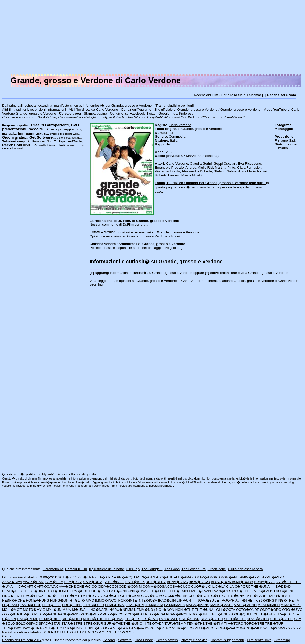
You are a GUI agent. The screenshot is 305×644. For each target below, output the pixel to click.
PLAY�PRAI (155, 614)
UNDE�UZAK (96, 628)
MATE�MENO (245, 605)
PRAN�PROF (177, 614)
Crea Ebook (144, 640)
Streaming (282, 640)
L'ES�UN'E (241, 591)
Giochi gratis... (15, 137)
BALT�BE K (135, 582)
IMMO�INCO (106, 600)
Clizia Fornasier (249, 167)
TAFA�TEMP (175, 624)
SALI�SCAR (189, 619)
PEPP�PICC (113, 614)
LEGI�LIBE (51, 605)
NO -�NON (165, 610)
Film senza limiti (259, 640)
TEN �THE (196, 624)
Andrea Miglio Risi (199, 167)
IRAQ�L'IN (167, 600)
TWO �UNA (33, 628)
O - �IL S (133, 619)
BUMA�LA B (264, 582)
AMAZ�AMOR (206, 577)
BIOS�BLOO (199, 582)
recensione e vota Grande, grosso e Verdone (247, 273)
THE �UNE (220, 614)
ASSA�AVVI (12, 582)
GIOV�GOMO (152, 596)
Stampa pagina (95, 113)
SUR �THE (114, 624)
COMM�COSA (154, 586)
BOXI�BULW (242, 582)
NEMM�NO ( (145, 610)
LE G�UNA (236, 596)
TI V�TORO (234, 624)
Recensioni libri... (18, 145)
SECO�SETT (235, 619)
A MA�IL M (135, 605)
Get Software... (43, 137)
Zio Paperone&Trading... (70, 141)
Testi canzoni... (69, 145)
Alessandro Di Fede (197, 171)
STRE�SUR (94, 624)
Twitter (151, 113)
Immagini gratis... (34, 133)
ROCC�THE (93, 619)
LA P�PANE (47, 614)
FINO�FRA (12, 596)
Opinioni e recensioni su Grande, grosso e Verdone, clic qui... (136, 236)
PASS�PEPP (91, 614)
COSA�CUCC (179, 586)
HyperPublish (52, 474)
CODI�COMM (130, 586)
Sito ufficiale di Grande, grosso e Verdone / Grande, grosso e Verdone (207, 110)
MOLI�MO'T (12, 610)
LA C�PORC (240, 586)
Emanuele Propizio (169, 167)
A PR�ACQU (124, 577)
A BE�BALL (115, 582)
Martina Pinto (225, 167)
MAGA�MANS (198, 605)
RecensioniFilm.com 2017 (22, 640)
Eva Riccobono (250, 164)
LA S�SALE (168, 619)
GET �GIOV (130, 596)
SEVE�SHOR (258, 619)
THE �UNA (261, 586)
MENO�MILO (269, 605)
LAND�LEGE (31, 605)
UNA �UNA (138, 591)
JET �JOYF (224, 600)
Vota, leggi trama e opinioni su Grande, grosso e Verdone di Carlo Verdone (146, 281)
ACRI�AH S (145, 577)
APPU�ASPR (273, 577)
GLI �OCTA (226, 610)
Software (125, 640)
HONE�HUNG (37, 600)
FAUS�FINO (284, 591)
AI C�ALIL (164, 577)
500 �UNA (86, 577)
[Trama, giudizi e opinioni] (174, 105)
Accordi (109, 640)
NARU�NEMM (121, 610)
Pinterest (186, 113)
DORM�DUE (78, 591)
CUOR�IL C (201, 586)
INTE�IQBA (147, 600)
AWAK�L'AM (33, 582)
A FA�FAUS (263, 591)
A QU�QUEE (242, 614)
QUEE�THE (264, 614)
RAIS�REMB (28, 619)
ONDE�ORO (271, 610)
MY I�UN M (56, 610)
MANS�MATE (222, 605)
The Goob (172, 569)
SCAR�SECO (212, 619)
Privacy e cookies (194, 640)
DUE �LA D (99, 591)
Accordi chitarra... (46, 145)
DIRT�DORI (56, 591)
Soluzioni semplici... (17, 141)
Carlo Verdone (180, 125)
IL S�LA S (150, 619)
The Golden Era (194, 569)
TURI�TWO (12, 628)
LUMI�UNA (115, 605)
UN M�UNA (76, 610)
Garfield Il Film (76, 569)
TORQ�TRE (255, 624)
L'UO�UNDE (74, 628)
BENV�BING (177, 582)
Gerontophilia (53, 569)
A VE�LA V (119, 628)
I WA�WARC (229, 628)
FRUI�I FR (53, 596)
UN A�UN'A (93, 582)
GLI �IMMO (84, 600)
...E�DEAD (282, 586)
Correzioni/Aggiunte (136, 110)
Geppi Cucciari (225, 164)
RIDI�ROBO (72, 619)
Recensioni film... (43, 141)
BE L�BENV (156, 582)
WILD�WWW (275, 628)
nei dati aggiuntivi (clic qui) (162, 248)
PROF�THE (200, 614)
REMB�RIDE (50, 619)
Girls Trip (133, 569)
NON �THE (185, 610)
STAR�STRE (72, 624)
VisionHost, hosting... (70, 138)
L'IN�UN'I (185, 600)
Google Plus (168, 113)
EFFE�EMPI (178, 591)
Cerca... (8, 636)
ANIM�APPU (251, 577)
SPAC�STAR (50, 624)
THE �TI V (214, 624)
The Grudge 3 (152, 569)
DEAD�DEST (13, 591)
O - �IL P (12, 614)
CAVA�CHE (67, 586)
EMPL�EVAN (200, 591)
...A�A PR (105, 577)
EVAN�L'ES (222, 591)
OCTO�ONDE (248, 610)
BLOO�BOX (221, 582)
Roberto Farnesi (167, 175)
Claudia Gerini (201, 164)
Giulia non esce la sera (245, 569)
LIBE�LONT (72, 605)
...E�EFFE (158, 591)
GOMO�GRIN (176, 596)
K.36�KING (265, 600)
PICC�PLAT (134, 614)
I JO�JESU (205, 600)
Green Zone (217, 569)
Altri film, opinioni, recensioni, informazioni (34, 110)
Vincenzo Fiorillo (168, 171)
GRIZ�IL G (198, 596)
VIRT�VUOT (205, 628)
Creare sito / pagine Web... (65, 134)
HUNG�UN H (61, 600)
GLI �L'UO (54, 628)
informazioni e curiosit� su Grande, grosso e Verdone (141, 273)
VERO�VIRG (183, 628)
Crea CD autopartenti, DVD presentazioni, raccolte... (40, 127)
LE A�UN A (73, 582)
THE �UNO (133, 624)
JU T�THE (244, 600)
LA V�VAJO (139, 628)
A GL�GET (111, 596)
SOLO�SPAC (27, 624)
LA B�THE (285, 582)
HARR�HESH (279, 596)
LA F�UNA (90, 596)
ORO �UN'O (292, 610)
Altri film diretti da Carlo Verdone (93, 110)
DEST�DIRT (35, 591)
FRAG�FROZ (32, 596)
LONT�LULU (93, 605)
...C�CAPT (24, 586)
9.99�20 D (49, 577)
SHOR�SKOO (282, 619)
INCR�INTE (127, 600)
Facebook (137, 113)
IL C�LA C (220, 586)
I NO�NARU (99, 610)
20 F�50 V (67, 577)
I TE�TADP (154, 624)
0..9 (47, 632)
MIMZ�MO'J (291, 605)
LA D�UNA (119, 591)
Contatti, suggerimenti (227, 640)
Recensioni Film (206, 95)
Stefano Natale (225, 171)
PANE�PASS (69, 614)
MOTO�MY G (34, 610)
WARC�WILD (251, 628)
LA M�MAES (174, 605)
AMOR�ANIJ (229, 577)
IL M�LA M (154, 605)
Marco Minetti (192, 175)
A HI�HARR (257, 596)
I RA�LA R (285, 614)
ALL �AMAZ (184, 577)
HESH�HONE (14, 600)
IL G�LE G (216, 596)
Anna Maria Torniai (252, 171)
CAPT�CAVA (45, 586)
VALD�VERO (160, 628)
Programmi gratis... (16, 125)
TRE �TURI (275, 624)
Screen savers (167, 640)
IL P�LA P (28, 614)
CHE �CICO (87, 586)
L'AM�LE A (54, 582)
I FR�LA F (72, 596)
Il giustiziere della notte (107, 569)
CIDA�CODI (108, 586)
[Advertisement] (152, 38)
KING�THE (285, 600)
